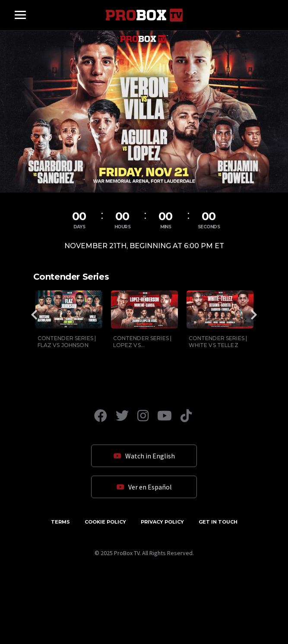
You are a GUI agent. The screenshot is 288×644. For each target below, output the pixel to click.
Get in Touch (218, 522)
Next (254, 314)
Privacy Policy (162, 522)
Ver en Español (144, 487)
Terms (60, 522)
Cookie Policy (105, 522)
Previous (34, 314)
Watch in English (144, 456)
